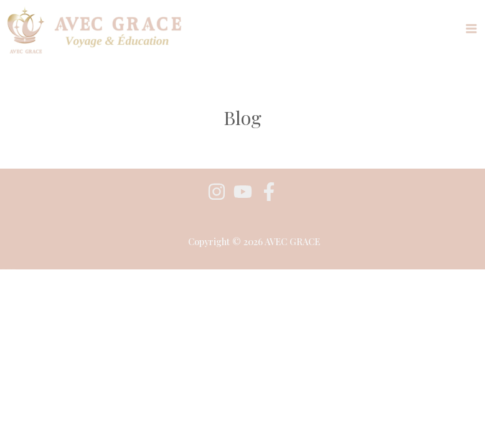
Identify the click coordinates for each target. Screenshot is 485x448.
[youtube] (243, 192)
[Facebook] (269, 192)
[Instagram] (217, 192)
